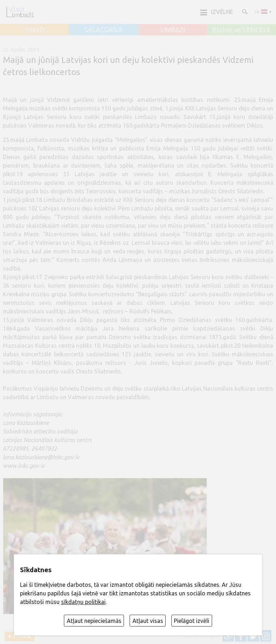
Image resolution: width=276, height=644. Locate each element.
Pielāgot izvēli (192, 621)
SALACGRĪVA (103, 30)
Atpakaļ (21, 636)
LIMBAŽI (173, 30)
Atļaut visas (148, 621)
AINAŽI (34, 30)
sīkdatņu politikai (83, 602)
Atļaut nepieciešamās (94, 621)
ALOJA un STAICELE (241, 30)
